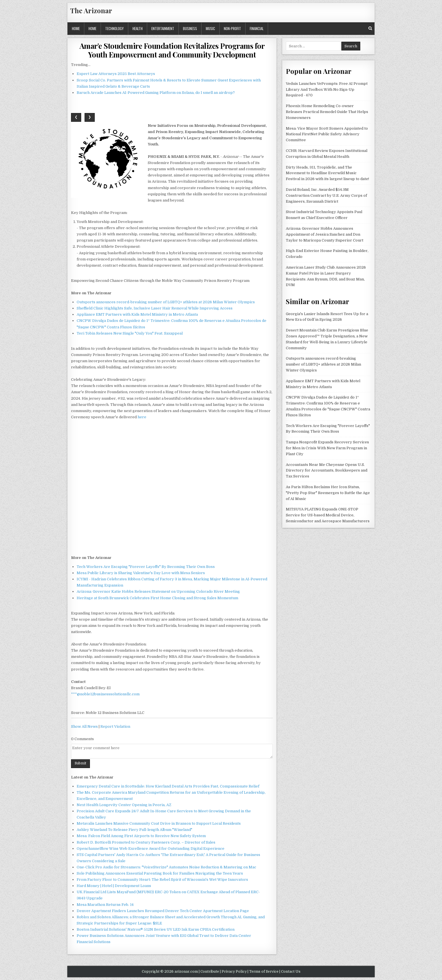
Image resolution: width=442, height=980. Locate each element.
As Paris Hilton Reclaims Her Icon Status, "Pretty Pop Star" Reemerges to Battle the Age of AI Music (328, 493)
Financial (257, 28)
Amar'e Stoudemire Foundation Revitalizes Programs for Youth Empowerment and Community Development (172, 50)
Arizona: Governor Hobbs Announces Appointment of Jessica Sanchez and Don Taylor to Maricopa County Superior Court (325, 234)
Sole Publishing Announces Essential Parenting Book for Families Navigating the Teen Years (160, 873)
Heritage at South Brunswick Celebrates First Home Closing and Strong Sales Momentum (157, 598)
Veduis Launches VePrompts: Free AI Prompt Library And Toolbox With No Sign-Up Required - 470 (327, 89)
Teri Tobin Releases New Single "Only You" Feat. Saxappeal (130, 333)
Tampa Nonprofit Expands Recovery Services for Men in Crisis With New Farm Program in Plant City (327, 448)
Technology (114, 28)
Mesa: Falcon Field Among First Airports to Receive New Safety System (141, 836)
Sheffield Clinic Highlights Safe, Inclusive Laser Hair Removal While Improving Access (155, 308)
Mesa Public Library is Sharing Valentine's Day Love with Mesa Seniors (141, 573)
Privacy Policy (234, 972)
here (142, 417)
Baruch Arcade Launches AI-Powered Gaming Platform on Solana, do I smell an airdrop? (156, 93)
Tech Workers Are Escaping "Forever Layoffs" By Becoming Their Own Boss (146, 567)
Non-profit (232, 28)
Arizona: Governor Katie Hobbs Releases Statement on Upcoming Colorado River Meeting (158, 591)
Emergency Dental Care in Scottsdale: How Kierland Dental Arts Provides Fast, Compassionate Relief (168, 786)
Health (138, 28)
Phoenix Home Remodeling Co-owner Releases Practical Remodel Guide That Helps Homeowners (327, 112)
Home (76, 28)
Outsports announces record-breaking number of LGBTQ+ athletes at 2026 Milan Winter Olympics (166, 302)
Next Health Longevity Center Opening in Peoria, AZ (124, 805)
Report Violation (115, 726)
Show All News (84, 726)
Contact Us (291, 972)
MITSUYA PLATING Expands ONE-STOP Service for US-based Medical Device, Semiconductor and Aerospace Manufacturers (328, 515)
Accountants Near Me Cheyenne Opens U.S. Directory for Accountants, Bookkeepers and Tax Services (327, 471)
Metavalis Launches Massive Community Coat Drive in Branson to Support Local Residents (159, 823)
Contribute (210, 972)
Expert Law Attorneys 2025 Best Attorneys (116, 74)
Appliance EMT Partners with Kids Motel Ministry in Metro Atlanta (137, 314)
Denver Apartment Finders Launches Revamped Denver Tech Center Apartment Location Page (163, 911)
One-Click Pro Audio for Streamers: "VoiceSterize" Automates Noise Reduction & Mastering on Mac (166, 867)
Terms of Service (264, 972)
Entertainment (163, 28)
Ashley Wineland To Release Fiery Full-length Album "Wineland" (134, 830)
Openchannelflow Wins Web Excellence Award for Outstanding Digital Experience (151, 849)
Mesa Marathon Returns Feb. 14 (105, 905)
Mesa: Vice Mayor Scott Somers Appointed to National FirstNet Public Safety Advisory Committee (327, 134)
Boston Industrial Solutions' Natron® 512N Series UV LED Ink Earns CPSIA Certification (156, 929)
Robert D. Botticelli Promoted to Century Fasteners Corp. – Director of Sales (146, 842)
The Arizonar (91, 10)
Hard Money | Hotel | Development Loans (114, 886)
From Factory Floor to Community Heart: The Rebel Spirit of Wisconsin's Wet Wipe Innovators (162, 880)
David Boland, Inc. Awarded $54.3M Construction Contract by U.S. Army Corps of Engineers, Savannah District (326, 195)
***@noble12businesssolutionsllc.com (105, 694)
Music (210, 28)
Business (190, 28)
